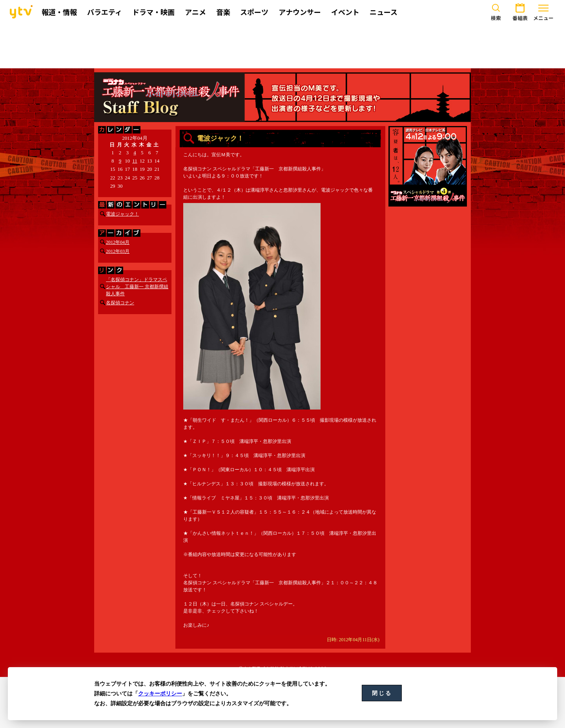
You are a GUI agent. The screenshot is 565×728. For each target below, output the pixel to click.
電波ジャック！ (122, 214)
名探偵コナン (120, 303)
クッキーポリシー (160, 693)
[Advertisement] (282, 46)
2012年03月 (118, 251)
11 (135, 161)
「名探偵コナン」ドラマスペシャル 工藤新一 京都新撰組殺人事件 (137, 287)
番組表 (520, 11)
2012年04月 (118, 242)
